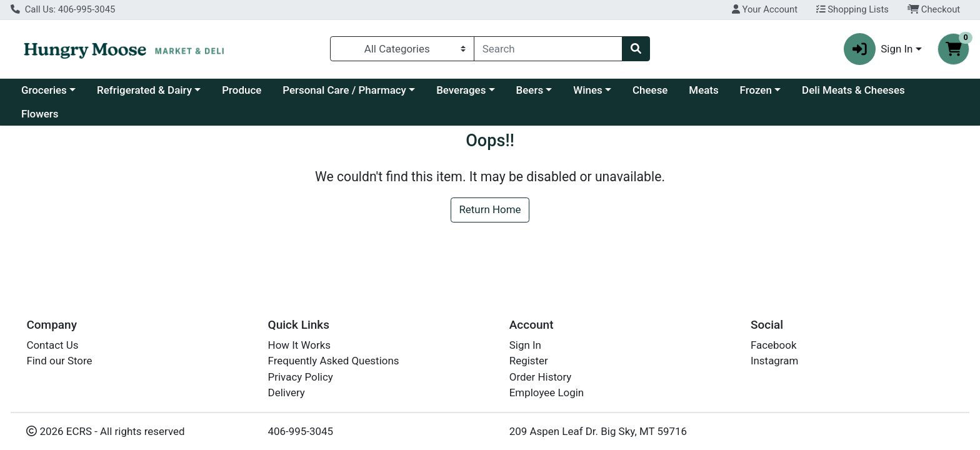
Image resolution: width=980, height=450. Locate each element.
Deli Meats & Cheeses (853, 90)
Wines (587, 90)
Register (529, 361)
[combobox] (548, 49)
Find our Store (59, 361)
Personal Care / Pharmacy (344, 90)
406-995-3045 (301, 431)
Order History (541, 377)
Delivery (287, 392)
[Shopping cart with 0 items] (953, 49)
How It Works (300, 345)
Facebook (774, 345)
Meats (703, 90)
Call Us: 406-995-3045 (63, 9)
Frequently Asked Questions (334, 361)
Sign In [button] (878, 49)
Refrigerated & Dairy (144, 90)
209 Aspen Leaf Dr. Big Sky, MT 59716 (598, 431)
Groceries (44, 90)
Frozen (756, 90)
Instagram (774, 361)
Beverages (461, 90)
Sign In (525, 345)
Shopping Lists (852, 9)
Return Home (490, 209)
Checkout (934, 9)
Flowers (40, 114)
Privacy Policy (301, 377)
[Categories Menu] (402, 49)
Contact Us (52, 345)
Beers (530, 90)
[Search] (548, 49)
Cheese (650, 90)
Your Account (765, 9)
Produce (242, 90)
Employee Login (547, 392)
